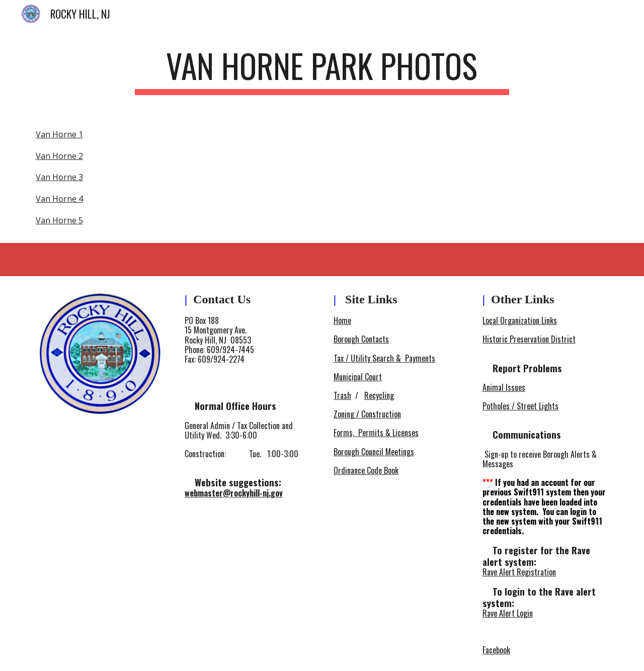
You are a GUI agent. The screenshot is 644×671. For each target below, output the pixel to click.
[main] (322, 71)
